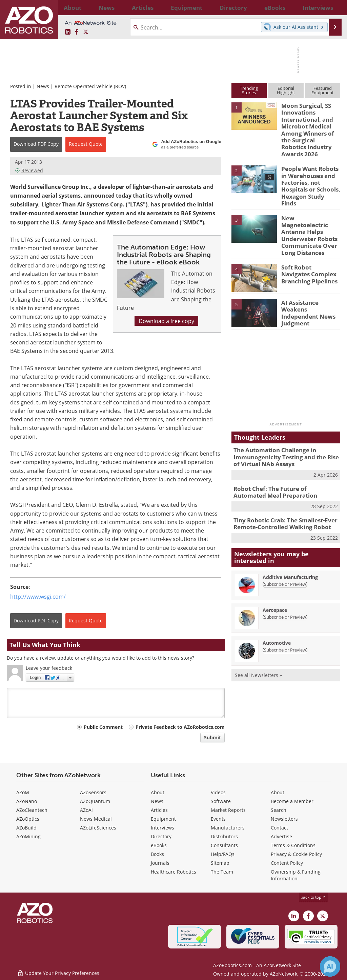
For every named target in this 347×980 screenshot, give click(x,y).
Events (218, 819)
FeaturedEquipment (323, 90)
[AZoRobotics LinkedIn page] (68, 32)
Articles (159, 810)
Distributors (224, 836)
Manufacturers (228, 828)
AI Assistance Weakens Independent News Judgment (310, 274)
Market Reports (228, 810)
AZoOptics (28, 819)
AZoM (23, 792)
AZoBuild (26, 828)
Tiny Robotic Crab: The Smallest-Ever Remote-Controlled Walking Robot (281, 484)
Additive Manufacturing (290, 537)
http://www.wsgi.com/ (38, 596)
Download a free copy (166, 321)
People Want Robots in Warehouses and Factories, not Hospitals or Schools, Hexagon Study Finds (310, 168)
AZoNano (27, 801)
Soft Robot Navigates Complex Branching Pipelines (308, 239)
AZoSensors (93, 792)
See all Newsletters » (258, 635)
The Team (222, 872)
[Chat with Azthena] (330, 966)
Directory (161, 836)
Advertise (281, 836)
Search (279, 810)
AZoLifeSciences (98, 828)
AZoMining (28, 836)
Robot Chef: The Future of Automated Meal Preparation (282, 454)
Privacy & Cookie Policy (296, 854)
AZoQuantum (95, 801)
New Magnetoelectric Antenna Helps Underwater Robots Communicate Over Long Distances (309, 206)
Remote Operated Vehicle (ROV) (90, 86)
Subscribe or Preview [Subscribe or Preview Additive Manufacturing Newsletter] (285, 544)
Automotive (277, 603)
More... (334, 7)
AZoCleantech (32, 810)
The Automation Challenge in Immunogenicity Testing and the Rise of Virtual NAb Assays (284, 421)
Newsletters (284, 819)
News (43, 86)
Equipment (163, 819)
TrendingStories (249, 90)
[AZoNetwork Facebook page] (77, 32)
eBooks (159, 845)
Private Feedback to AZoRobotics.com (180, 727)
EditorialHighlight (286, 90)
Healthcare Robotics (173, 872)
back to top (313, 897)
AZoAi (86, 810)
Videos (218, 792)
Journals (160, 863)
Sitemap (220, 863)
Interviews (162, 828)
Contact (279, 828)
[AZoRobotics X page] (86, 32)
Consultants (224, 845)
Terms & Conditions (293, 845)
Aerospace (275, 570)
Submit (212, 737)
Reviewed (29, 170)
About (158, 792)
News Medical (96, 819)
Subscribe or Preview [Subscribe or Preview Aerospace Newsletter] (285, 577)
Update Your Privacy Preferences (58, 971)
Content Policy (287, 863)
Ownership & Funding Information (296, 875)
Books (157, 854)
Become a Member (292, 801)
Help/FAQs (223, 854)
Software (221, 801)
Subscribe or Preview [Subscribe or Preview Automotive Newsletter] (285, 609)
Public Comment (103, 727)
